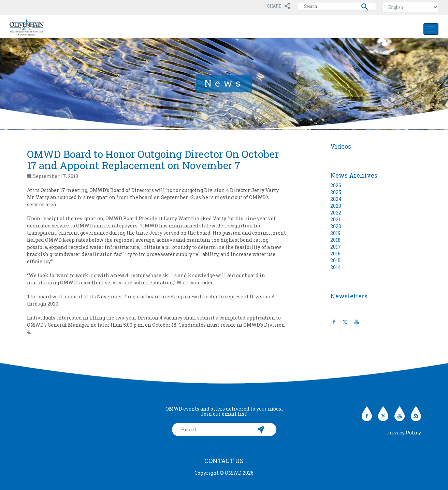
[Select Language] (410, 7)
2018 (335, 240)
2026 (336, 185)
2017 (336, 247)
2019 (335, 233)
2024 (336, 199)
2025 (336, 192)
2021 (335, 219)
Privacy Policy (404, 433)
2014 (336, 267)
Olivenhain (42, 28)
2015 (335, 260)
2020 (336, 226)
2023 (336, 206)
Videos (341, 146)
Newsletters (349, 296)
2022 (336, 213)
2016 (335, 254)
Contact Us (224, 461)
